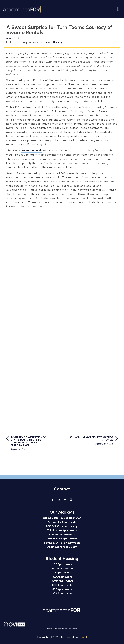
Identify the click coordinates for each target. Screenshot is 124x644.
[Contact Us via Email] (71, 500)
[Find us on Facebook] (53, 500)
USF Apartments (62, 589)
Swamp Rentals (32, 151)
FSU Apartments (62, 577)
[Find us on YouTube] (65, 500)
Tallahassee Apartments (62, 530)
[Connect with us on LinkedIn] (59, 500)
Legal (84, 637)
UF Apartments (62, 573)
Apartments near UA (62, 569)
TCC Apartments (62, 585)
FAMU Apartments (62, 581)
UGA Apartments (62, 593)
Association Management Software (40, 626)
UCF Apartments (62, 564)
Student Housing (53, 42)
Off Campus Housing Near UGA (62, 518)
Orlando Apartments (62, 535)
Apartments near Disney (62, 547)
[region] (93, 441)
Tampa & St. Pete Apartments (62, 543)
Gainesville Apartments (62, 522)
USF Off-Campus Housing (62, 526)
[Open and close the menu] (81, 9)
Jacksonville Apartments (62, 539)
